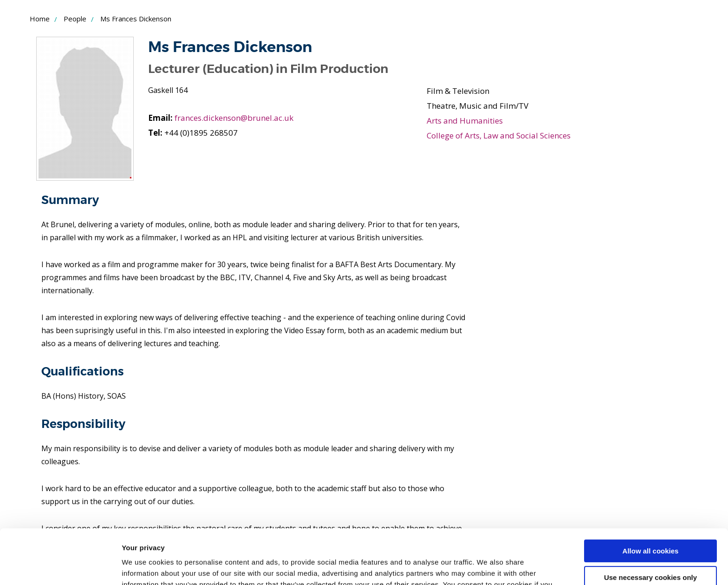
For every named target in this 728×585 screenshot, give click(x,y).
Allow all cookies (651, 496)
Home (40, 19)
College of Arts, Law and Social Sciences (499, 135)
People (75, 19)
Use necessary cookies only (650, 523)
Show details (143, 567)
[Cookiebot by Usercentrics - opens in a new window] (60, 567)
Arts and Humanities (465, 121)
